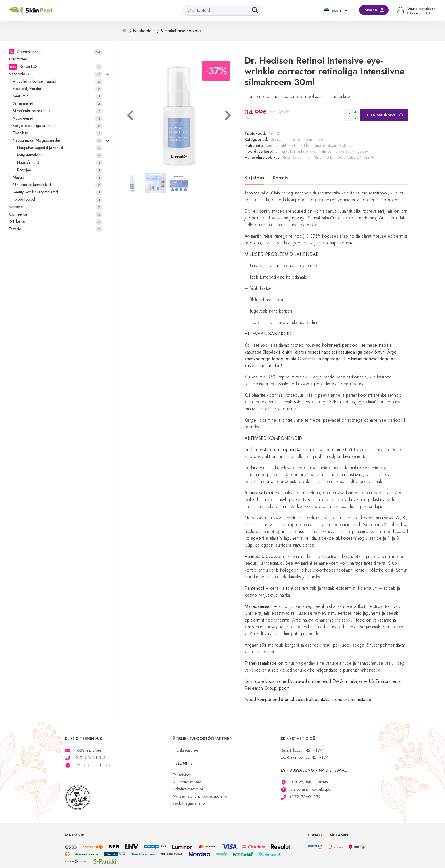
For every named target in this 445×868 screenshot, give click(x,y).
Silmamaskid (58, 103)
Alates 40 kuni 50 (328, 157)
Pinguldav (360, 151)
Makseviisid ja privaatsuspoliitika (200, 796)
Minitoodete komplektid (58, 185)
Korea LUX (55, 67)
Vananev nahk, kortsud (283, 145)
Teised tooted (58, 199)
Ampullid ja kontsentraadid (58, 81)
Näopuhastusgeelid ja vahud (60, 148)
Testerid (55, 229)
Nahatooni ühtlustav (334, 151)
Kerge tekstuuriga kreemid (58, 126)
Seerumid (58, 96)
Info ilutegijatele (186, 750)
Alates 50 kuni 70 (360, 157)
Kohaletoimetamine (188, 789)
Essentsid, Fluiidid (58, 89)
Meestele (55, 207)
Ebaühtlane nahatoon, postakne (328, 145)
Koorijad (60, 170)
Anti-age (280, 151)
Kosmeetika (55, 214)
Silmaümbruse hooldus (58, 111)
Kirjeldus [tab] (254, 178)
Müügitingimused (187, 782)
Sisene (371, 10)
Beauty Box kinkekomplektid (58, 192)
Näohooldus (55, 74)
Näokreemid (58, 118)
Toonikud (58, 133)
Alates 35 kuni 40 (296, 157)
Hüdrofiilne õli (60, 163)
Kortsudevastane (303, 151)
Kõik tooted (18, 59)
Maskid (58, 177)
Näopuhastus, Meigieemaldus (58, 140)
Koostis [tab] (280, 178)
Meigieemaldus (60, 155)
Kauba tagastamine (189, 803)
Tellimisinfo (182, 775)
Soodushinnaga (60, 52)
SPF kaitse (55, 222)
